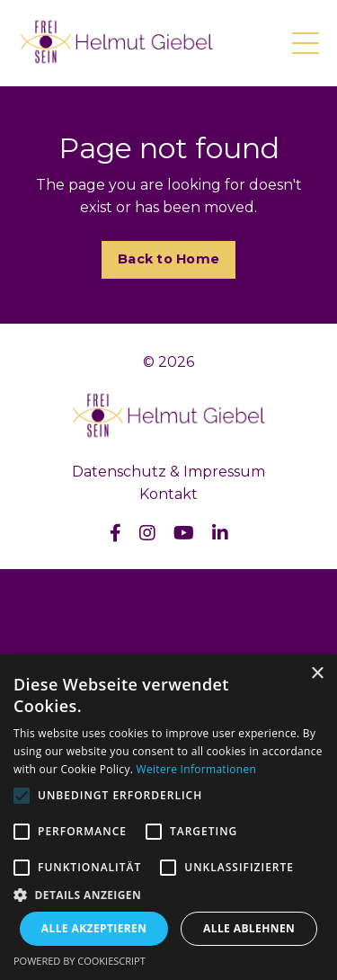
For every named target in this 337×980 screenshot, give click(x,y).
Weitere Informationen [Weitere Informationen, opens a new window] (197, 769)
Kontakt (168, 494)
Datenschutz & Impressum (168, 472)
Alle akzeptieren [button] (94, 928)
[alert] (168, 817)
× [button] (317, 674)
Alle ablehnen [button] (249, 928)
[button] (168, 895)
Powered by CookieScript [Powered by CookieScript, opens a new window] (80, 961)
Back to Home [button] (168, 259)
